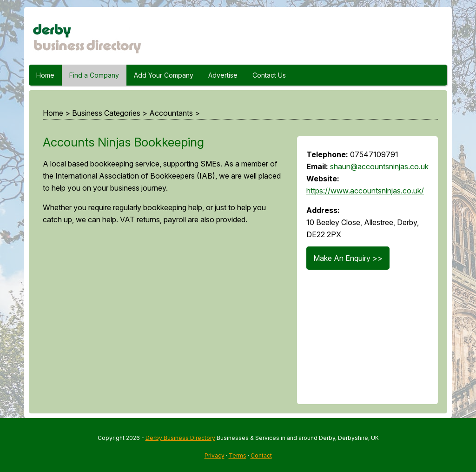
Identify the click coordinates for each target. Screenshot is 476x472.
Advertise (223, 75)
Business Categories (106, 113)
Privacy (215, 455)
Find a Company (94, 75)
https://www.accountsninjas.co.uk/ (365, 191)
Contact (261, 455)
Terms (238, 455)
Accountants (171, 113)
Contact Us (269, 75)
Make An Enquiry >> (348, 258)
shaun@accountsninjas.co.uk (379, 166)
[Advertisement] (161, 319)
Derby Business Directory (180, 438)
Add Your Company (164, 75)
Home (45, 75)
